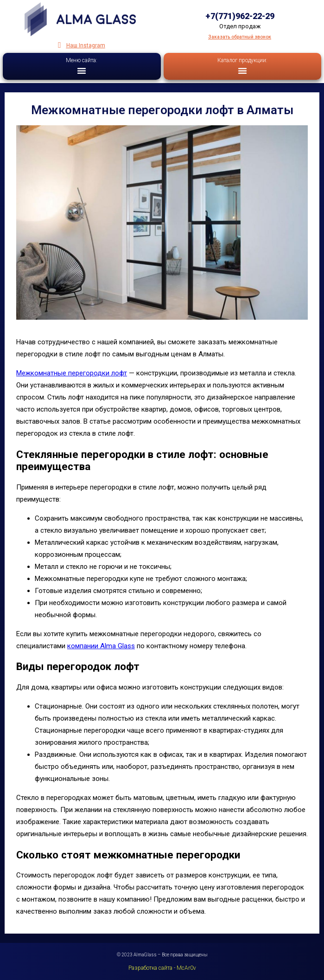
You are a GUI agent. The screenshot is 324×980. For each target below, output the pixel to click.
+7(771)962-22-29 (240, 16)
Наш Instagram (86, 45)
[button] (82, 71)
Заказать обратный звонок (240, 37)
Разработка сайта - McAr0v (162, 968)
